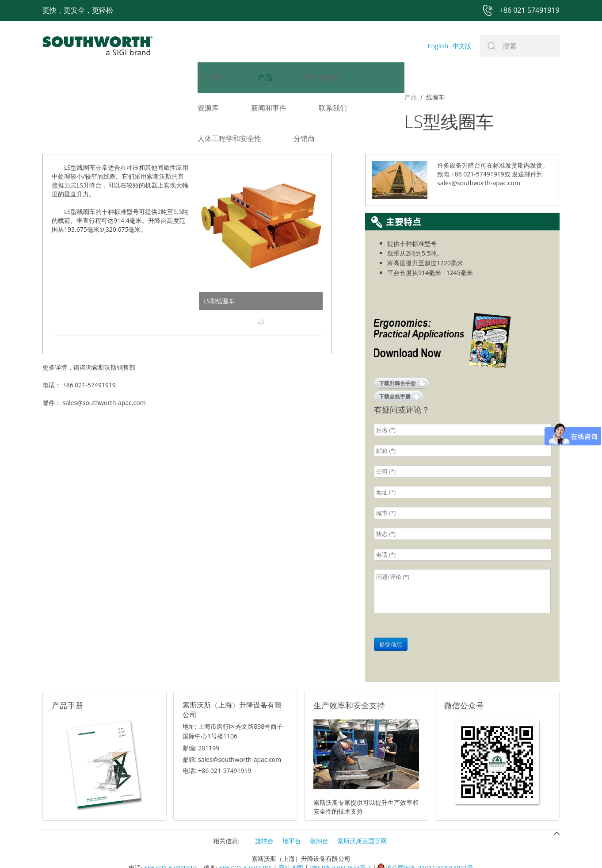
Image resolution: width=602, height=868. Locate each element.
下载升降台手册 (397, 362)
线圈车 (73, 97)
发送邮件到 (527, 153)
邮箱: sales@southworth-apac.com (232, 738)
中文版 (462, 46)
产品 (49, 97)
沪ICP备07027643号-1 (341, 847)
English (438, 46)
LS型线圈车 (219, 280)
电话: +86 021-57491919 (217, 749)
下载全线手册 (395, 375)
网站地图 (291, 847)
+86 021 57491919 (170, 847)
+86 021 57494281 (245, 847)
